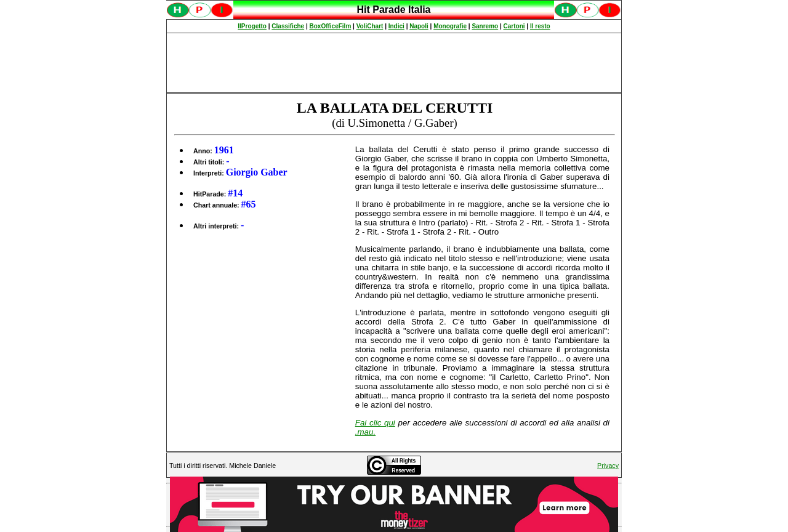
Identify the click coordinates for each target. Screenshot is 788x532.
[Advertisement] (394, 63)
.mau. (365, 432)
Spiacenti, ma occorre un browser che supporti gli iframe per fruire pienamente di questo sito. (394, 16)
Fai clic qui (375, 423)
